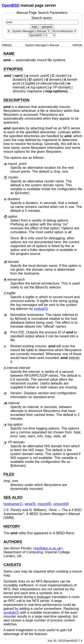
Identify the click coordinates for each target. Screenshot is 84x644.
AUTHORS (13, 542)
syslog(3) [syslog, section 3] (41, 309)
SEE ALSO (13, 497)
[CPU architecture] (64, 31)
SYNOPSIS (13, 69)
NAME (9, 54)
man (35, 27)
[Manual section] (29, 31)
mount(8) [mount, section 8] (44, 504)
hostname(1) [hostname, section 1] (13, 504)
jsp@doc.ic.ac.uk (48, 548)
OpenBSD (11, 5)
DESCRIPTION (16, 100)
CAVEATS (12, 565)
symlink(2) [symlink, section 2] (11, 613)
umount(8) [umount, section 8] (61, 504)
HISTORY (12, 526)
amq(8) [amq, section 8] (30, 504)
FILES (9, 474)
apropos (47, 27)
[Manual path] (42, 35)
